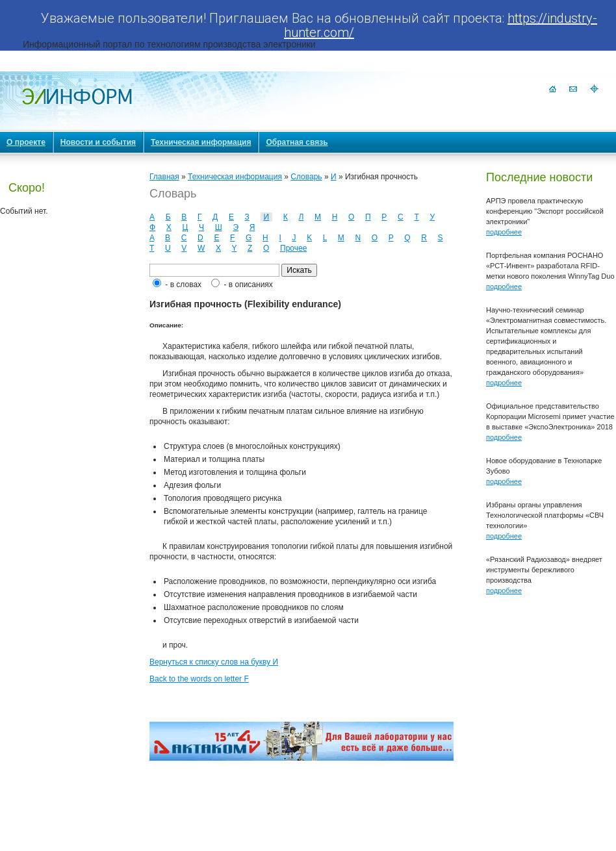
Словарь (306, 177)
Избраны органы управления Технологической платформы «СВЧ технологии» (545, 515)
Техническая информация (235, 177)
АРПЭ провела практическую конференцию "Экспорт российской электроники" (545, 211)
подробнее (504, 232)
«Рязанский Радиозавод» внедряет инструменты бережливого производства (544, 570)
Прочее (293, 248)
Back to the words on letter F (199, 679)
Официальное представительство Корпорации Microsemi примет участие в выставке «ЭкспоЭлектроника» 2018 (550, 416)
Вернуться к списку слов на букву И (214, 662)
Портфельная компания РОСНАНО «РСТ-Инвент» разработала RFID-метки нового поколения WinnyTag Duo (550, 266)
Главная (164, 177)
